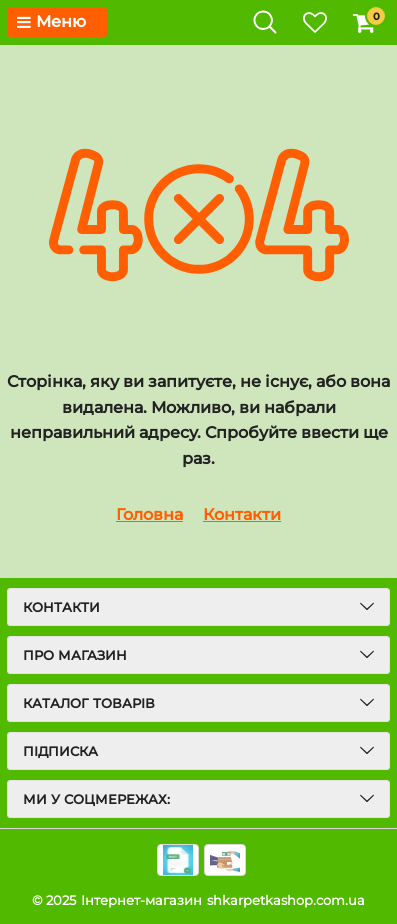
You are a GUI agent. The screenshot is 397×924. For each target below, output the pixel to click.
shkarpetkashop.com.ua (286, 900)
